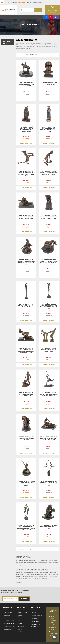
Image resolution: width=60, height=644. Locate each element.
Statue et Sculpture (34, 28)
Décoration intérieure (22, 28)
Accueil (12, 28)
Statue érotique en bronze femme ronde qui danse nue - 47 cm (49, 394)
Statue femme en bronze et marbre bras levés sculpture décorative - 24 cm (26, 483)
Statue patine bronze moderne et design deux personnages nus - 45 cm (49, 483)
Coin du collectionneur (21, 630)
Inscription (24, 599)
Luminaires (21, 626)
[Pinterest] (51, 17)
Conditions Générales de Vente (8, 616)
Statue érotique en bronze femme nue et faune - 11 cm (26, 394)
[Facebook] (46, 17)
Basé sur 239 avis (30, 3)
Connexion (35, 612)
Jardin (20, 620)
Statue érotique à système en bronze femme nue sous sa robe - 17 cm (49, 129)
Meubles (20, 623)
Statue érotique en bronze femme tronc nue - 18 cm (26, 438)
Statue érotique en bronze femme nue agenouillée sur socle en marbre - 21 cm (26, 350)
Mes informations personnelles (36, 625)
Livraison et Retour (9, 620)
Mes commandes (37, 615)
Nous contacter (8, 612)
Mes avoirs (35, 618)
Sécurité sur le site (9, 626)
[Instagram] (56, 17)
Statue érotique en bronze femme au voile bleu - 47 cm (26, 306)
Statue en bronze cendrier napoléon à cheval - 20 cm (26, 84)
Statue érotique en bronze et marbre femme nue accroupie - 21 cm (49, 217)
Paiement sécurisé (9, 623)
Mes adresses (36, 621)
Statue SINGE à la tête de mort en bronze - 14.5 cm (49, 527)
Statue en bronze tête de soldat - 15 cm (49, 84)
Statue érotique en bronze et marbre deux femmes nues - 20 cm (26, 217)
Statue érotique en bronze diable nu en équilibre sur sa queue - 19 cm (26, 173)
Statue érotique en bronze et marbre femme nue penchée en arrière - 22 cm (49, 262)
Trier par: (21, 55)
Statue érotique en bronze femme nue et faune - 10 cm (49, 350)
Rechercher (38, 10)
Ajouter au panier (26, 99)
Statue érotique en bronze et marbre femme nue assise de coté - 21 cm (26, 262)
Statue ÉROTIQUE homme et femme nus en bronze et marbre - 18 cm (49, 438)
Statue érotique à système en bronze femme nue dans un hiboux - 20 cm (26, 129)
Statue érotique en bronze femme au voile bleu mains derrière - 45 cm (49, 306)
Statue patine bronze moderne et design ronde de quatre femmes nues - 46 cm (26, 528)
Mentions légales (8, 629)
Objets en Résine (22, 612)
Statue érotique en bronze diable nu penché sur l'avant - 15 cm (49, 173)
